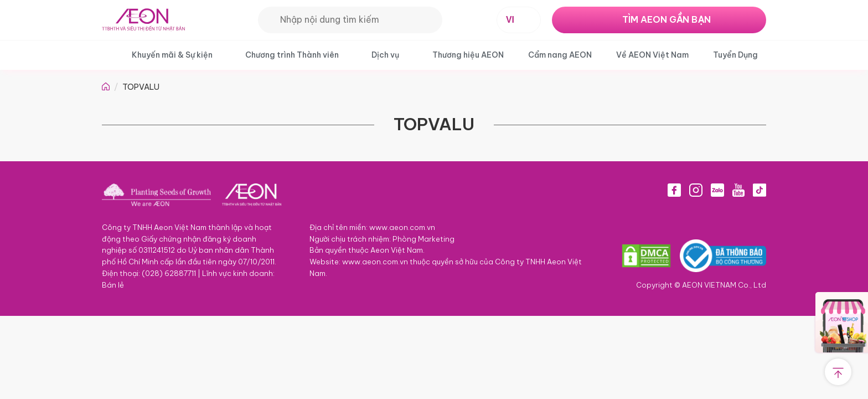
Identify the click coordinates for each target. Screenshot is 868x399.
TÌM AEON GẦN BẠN (667, 19)
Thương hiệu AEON (468, 55)
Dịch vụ (385, 55)
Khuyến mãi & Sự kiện (172, 55)
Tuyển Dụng (735, 55)
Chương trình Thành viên (292, 55)
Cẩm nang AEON (560, 55)
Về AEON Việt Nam (652, 55)
